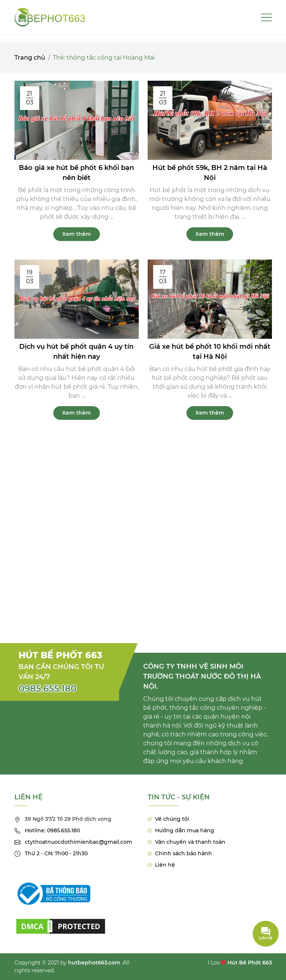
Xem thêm (77, 234)
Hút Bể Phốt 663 (250, 963)
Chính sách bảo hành (184, 853)
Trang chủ (30, 58)
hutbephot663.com (94, 963)
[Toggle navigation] (266, 17)
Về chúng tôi (172, 819)
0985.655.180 (48, 688)
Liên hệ (165, 865)
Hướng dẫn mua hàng (185, 830)
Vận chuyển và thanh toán (190, 842)
